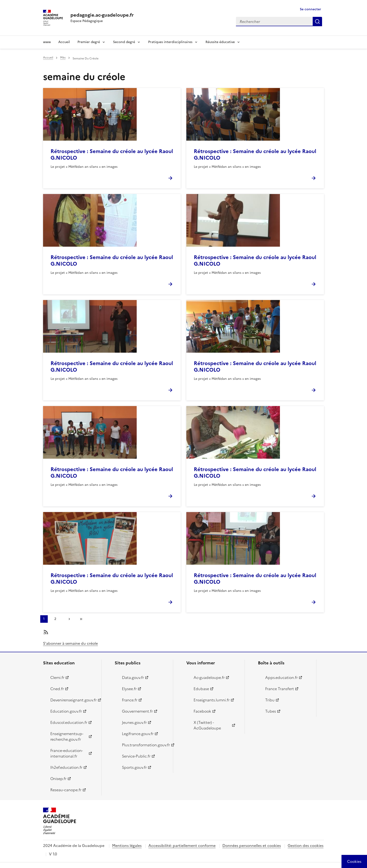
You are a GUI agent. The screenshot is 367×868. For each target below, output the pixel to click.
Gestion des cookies (306, 846)
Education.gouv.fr (66, 711)
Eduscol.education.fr (69, 722)
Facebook (202, 711)
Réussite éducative (220, 42)
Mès (63, 58)
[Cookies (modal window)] (354, 861)
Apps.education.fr (281, 678)
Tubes (271, 711)
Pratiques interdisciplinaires (170, 42)
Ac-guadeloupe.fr (209, 678)
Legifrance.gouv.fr (138, 734)
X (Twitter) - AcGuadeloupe (207, 725)
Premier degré (89, 42)
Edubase (201, 689)
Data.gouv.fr (133, 678)
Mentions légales (127, 846)
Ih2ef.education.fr (66, 767)
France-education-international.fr (67, 753)
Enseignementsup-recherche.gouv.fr (67, 736)
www (47, 42)
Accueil (64, 42)
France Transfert (280, 689)
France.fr (130, 700)
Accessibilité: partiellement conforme (182, 846)
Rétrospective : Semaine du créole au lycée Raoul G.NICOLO (112, 155)
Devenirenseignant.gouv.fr (73, 700)
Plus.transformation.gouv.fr (145, 745)
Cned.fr (57, 689)
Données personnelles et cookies (252, 846)
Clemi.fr (57, 678)
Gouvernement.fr (137, 711)
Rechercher (317, 22)
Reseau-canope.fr (66, 790)
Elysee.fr (129, 689)
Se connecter (310, 9)
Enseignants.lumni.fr (212, 700)
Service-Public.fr (136, 756)
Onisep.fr (58, 779)
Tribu (270, 700)
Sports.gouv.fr (134, 767)
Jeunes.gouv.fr (134, 722)
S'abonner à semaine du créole (70, 643)
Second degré (124, 42)
